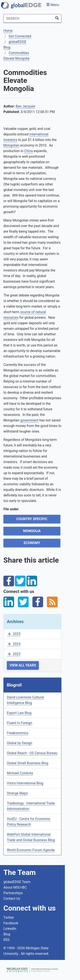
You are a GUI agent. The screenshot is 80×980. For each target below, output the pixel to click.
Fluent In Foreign (20, 723)
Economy (32, 543)
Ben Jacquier (25, 106)
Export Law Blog (19, 713)
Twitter (9, 918)
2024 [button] (14, 644)
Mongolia (32, 531)
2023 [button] (14, 654)
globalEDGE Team (17, 882)
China (28, 151)
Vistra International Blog (25, 783)
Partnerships (13, 893)
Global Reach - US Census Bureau (32, 753)
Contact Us (12, 899)
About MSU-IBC (15, 887)
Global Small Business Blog (28, 763)
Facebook (11, 923)
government (29, 420)
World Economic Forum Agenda (31, 850)
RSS (7, 940)
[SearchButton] (57, 18)
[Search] (28, 18)
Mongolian (11, 145)
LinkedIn (10, 929)
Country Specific (32, 519)
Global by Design (20, 743)
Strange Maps (17, 793)
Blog (7, 934)
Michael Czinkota (20, 773)
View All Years (23, 665)
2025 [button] (14, 634)
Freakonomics (18, 733)
